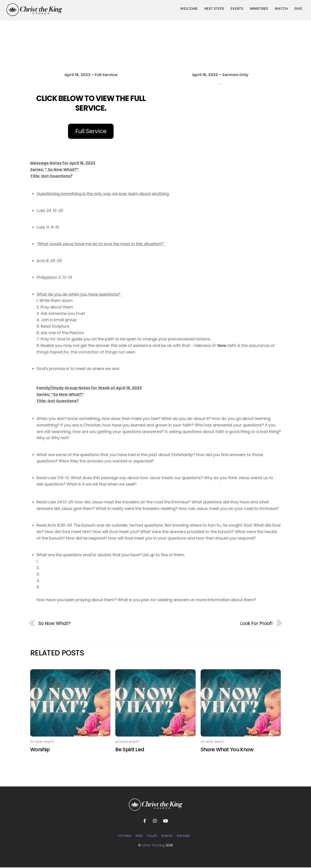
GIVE (298, 9)
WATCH (281, 9)
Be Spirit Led (130, 750)
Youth (152, 836)
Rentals (183, 836)
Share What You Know (227, 750)
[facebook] (145, 821)
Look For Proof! (256, 624)
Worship (40, 750)
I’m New (125, 836)
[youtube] (165, 821)
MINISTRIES (259, 9)
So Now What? (54, 624)
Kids (139, 836)
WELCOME (189, 9)
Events (167, 836)
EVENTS (237, 9)
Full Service (91, 132)
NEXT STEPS (214, 9)
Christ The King (153, 846)
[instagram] (155, 821)
